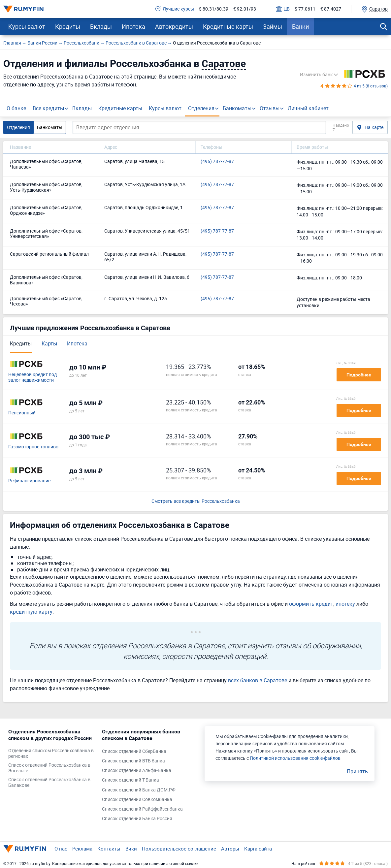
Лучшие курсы (175, 9)
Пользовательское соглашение (179, 849)
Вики (131, 849)
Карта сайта (258, 849)
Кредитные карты (228, 26)
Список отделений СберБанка (134, 751)
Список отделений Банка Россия (137, 819)
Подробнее (359, 375)
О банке (16, 108)
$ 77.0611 (305, 9)
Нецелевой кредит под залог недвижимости (33, 377)
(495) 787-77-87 (217, 161)
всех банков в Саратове (258, 680)
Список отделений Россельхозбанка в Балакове (49, 783)
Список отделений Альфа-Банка (137, 771)
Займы (273, 26)
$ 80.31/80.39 (214, 9)
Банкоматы (237, 108)
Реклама (82, 849)
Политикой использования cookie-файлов (295, 758)
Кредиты (68, 26)
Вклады (101, 26)
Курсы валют (27, 26)
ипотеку (345, 604)
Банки (300, 26)
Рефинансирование (29, 481)
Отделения (201, 108)
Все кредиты (48, 108)
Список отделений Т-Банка (130, 780)
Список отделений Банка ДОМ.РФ (139, 790)
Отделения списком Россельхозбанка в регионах (51, 754)
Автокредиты (174, 26)
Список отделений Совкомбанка (137, 800)
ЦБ (283, 9)
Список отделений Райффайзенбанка (142, 809)
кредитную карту (31, 612)
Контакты (109, 849)
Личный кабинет (308, 108)
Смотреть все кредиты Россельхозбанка (196, 501)
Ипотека (133, 26)
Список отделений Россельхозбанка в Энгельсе (49, 768)
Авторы (230, 849)
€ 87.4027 (331, 9)
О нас (61, 849)
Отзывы (270, 108)
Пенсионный (22, 413)
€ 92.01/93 (245, 9)
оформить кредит (311, 604)
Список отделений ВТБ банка (133, 761)
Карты (49, 343)
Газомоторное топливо (33, 447)
